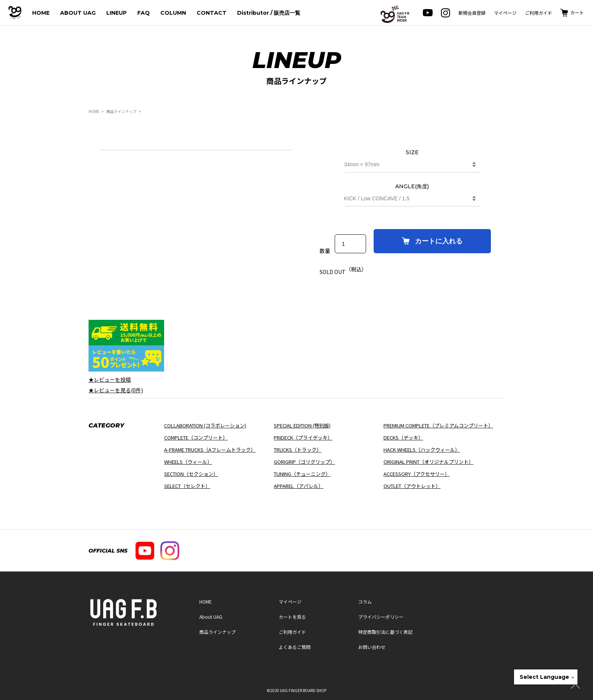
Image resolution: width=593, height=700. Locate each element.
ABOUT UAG (78, 13)
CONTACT (212, 13)
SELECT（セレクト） (187, 486)
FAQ (144, 13)
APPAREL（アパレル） (299, 486)
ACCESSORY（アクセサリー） (417, 474)
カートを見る (292, 617)
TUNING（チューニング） (302, 474)
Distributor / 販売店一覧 (269, 13)
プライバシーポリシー (381, 617)
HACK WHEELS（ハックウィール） (422, 450)
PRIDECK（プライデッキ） (303, 437)
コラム (365, 602)
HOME (41, 13)
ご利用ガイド (539, 13)
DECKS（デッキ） (403, 437)
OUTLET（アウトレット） (412, 486)
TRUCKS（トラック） (298, 450)
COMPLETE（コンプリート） (196, 437)
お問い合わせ (372, 647)
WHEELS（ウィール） (188, 462)
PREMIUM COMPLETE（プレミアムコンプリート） (438, 425)
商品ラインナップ (121, 111)
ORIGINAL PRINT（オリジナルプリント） (428, 462)
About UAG (211, 617)
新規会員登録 (472, 13)
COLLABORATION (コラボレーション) (205, 425)
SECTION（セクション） (191, 474)
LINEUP (116, 13)
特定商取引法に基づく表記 (385, 632)
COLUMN (173, 13)
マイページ (505, 13)
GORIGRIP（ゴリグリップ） (304, 462)
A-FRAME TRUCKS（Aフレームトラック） (210, 450)
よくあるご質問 (295, 647)
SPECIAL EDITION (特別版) (302, 425)
